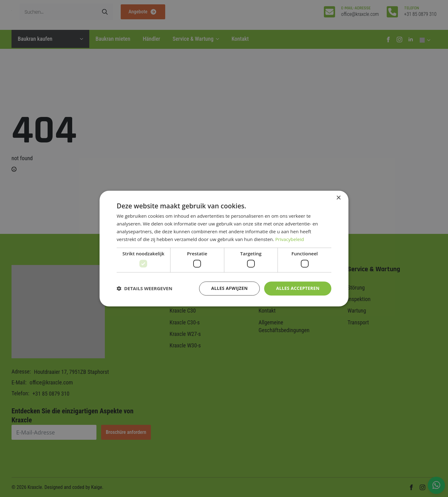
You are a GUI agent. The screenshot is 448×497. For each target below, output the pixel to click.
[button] (145, 288)
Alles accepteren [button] (298, 288)
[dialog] (224, 248)
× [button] (338, 198)
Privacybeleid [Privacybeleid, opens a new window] (290, 239)
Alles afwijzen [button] (230, 288)
